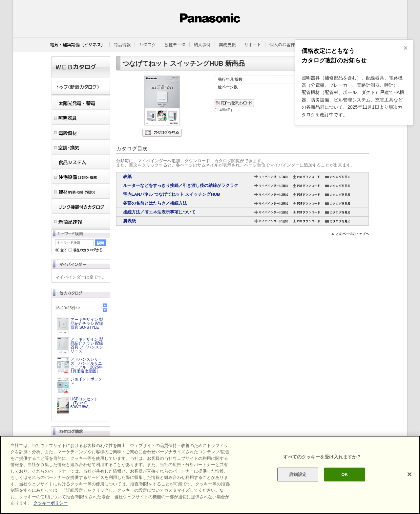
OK (345, 474)
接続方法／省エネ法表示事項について (159, 212)
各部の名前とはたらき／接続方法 (155, 203)
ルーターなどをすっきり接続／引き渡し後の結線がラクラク (181, 185)
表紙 (127, 177)
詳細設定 (298, 474)
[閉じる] (409, 474)
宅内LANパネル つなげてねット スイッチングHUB (172, 194)
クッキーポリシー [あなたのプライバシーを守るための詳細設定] (51, 503)
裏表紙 (129, 221)
